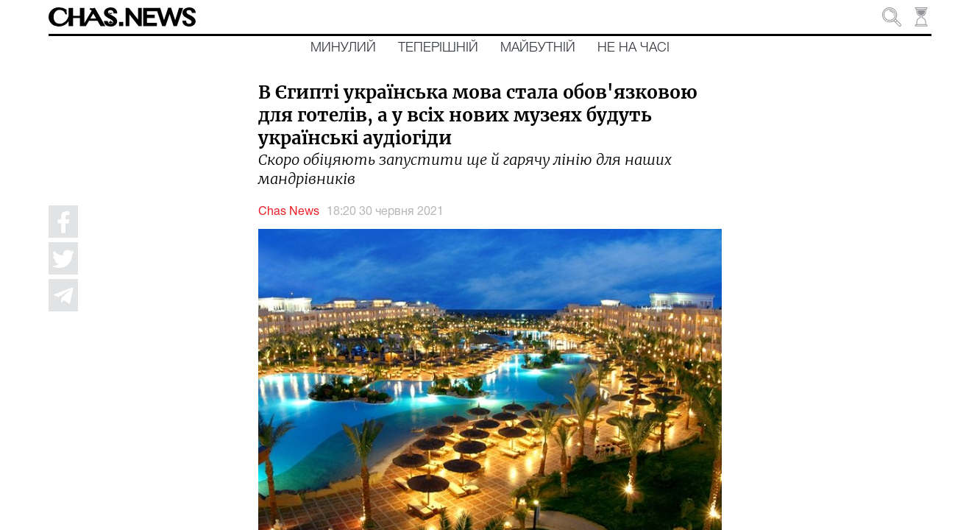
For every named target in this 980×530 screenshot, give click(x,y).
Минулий (343, 48)
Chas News (289, 212)
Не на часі (633, 48)
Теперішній (438, 48)
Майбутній (538, 48)
